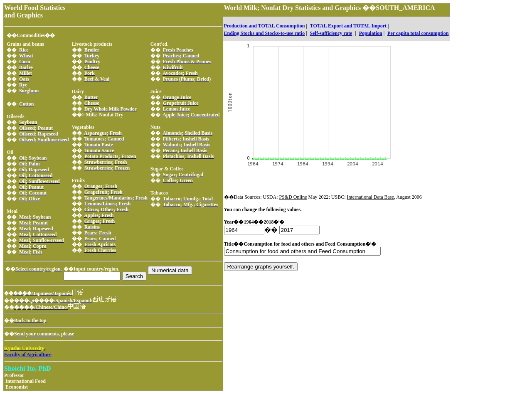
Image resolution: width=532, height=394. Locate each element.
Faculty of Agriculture (28, 355)
